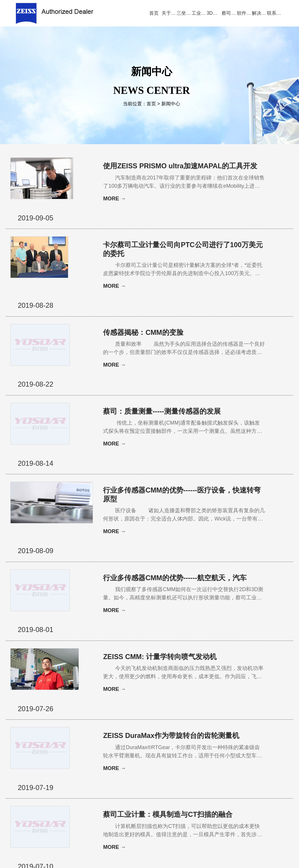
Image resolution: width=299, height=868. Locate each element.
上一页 (109, 756)
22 (139, 756)
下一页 (210, 756)
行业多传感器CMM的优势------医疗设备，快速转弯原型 (168, 432)
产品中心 (92, 783)
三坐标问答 (201, 783)
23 (148, 756)
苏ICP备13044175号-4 (159, 855)
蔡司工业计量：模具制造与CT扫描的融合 (168, 697)
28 (189, 756)
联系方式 (258, 783)
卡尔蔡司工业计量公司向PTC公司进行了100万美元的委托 (167, 240)
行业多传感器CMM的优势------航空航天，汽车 (168, 502)
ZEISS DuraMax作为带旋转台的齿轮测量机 (168, 632)
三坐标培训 (230, 783)
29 (197, 756)
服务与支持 (171, 783)
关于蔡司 (67, 783)
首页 (151, 104)
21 (130, 756)
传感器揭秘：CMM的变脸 (143, 306)
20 (122, 756)
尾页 (224, 756)
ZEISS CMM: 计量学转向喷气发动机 (160, 567)
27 (180, 756)
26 (171, 756)
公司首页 (41, 783)
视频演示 (118, 783)
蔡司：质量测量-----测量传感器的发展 (162, 366)
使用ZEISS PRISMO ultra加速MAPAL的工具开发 (167, 171)
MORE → (114, 208)
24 (157, 756)
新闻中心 (171, 104)
